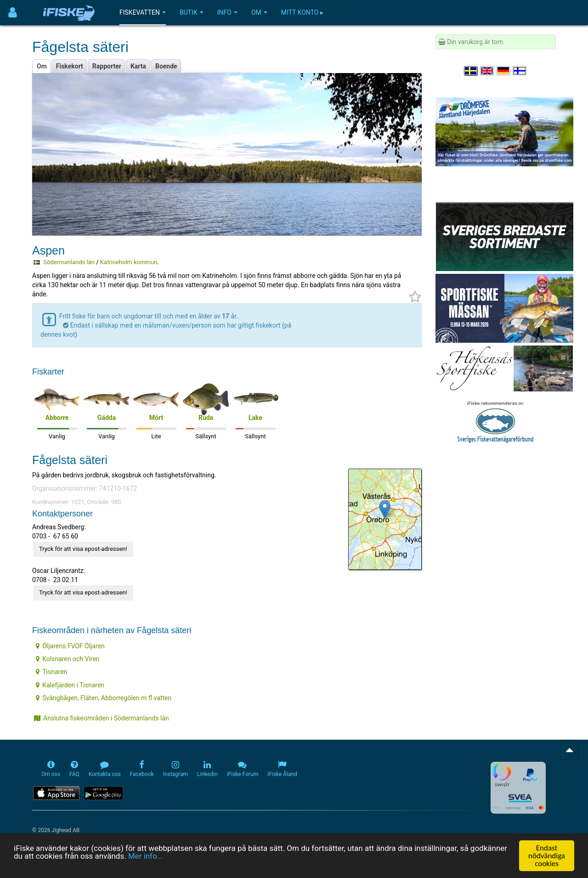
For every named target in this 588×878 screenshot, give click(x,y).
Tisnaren (51, 672)
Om (259, 12)
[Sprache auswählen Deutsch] (504, 71)
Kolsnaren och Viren (68, 659)
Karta (138, 66)
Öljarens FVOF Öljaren (70, 646)
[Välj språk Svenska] (471, 71)
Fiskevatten (143, 12)
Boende (166, 66)
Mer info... (146, 856)
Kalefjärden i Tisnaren (70, 685)
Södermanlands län (69, 262)
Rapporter (107, 66)
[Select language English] (487, 71)
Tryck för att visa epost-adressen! (83, 549)
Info (227, 12)
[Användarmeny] (13, 13)
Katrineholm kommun (129, 262)
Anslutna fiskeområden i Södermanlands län (102, 718)
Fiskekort (70, 66)
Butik (192, 12)
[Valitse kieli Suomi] (520, 71)
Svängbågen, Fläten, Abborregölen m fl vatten (104, 698)
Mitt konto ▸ (302, 12)
